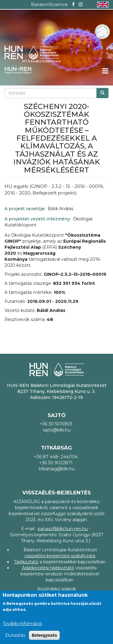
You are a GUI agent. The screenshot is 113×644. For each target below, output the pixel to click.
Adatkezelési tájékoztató (48, 568)
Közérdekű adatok (57, 589)
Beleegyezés (44, 635)
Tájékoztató (26, 562)
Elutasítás (15, 635)
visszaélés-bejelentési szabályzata (60, 556)
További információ (22, 624)
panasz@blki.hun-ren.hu (65, 529)
